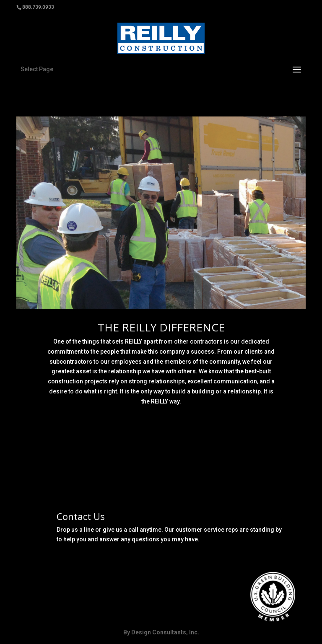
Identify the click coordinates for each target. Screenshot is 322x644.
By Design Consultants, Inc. (161, 632)
